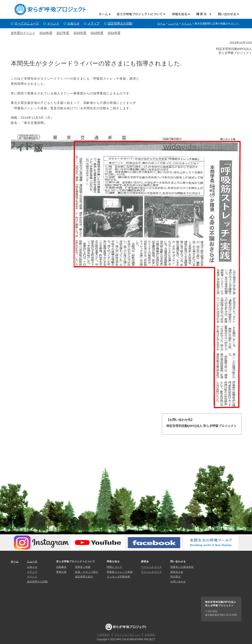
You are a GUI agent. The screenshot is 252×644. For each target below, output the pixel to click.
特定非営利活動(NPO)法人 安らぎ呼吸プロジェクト (50, 9)
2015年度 (97, 33)
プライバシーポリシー (127, 635)
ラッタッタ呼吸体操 (118, 577)
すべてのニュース (27, 23)
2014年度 (114, 33)
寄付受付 (176, 577)
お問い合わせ (178, 581)
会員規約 (150, 635)
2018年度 (46, 33)
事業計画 (61, 572)
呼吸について (115, 567)
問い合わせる (227, 14)
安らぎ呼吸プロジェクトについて (139, 14)
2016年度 (80, 33)
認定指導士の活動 (120, 23)
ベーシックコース (152, 567)
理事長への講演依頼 (182, 567)
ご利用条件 (103, 635)
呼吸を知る (179, 14)
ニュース (173, 24)
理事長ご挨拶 (83, 567)
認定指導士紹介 (84, 577)
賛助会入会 (177, 572)
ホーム (105, 14)
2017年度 (63, 33)
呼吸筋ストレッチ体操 (120, 572)
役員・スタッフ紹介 (87, 572)
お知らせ (73, 23)
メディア (94, 23)
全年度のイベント (23, 33)
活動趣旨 (61, 567)
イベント (53, 23)
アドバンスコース (152, 572)
